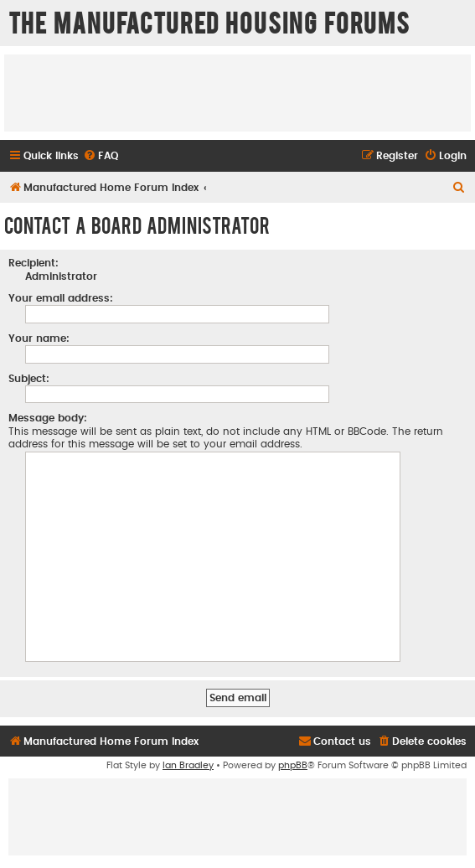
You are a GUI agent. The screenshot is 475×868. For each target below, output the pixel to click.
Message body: (48, 418)
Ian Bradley (188, 765)
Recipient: (34, 263)
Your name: (39, 338)
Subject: (29, 379)
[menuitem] (101, 156)
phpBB (293, 765)
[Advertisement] (237, 92)
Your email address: (61, 298)
